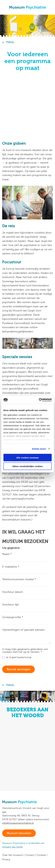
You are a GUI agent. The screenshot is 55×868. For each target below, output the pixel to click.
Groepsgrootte (13, 617)
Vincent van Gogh (12, 847)
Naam (7, 554)
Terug (10, 42)
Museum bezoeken (19, 833)
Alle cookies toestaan (27, 458)
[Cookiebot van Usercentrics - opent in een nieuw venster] (39, 400)
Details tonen (39, 449)
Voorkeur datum (13, 592)
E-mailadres (11, 566)
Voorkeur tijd (10, 604)
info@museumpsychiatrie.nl (18, 823)
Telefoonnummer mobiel (19, 579)
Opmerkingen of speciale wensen (23, 630)
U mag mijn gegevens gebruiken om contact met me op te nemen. (25, 650)
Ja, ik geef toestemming (18, 657)
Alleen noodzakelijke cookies (28, 466)
